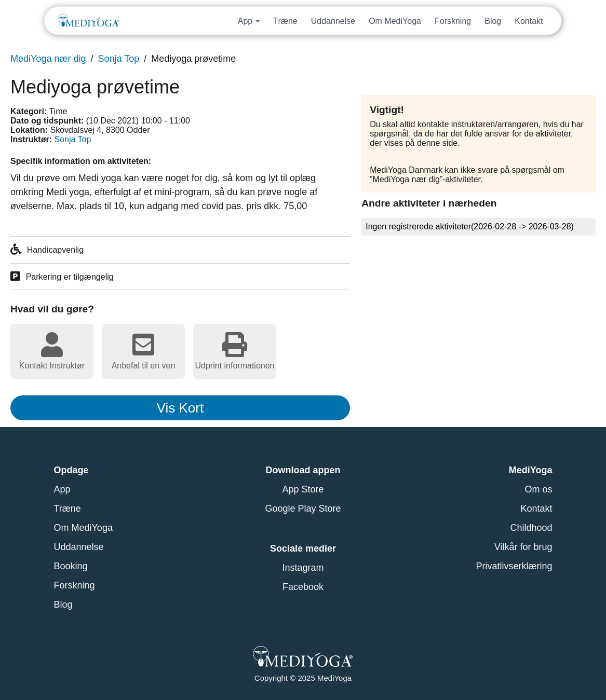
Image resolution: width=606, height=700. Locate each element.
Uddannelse (333, 21)
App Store (303, 489)
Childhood (531, 528)
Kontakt (529, 21)
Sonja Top (118, 59)
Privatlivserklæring (514, 566)
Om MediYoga (395, 21)
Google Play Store (303, 509)
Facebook (303, 587)
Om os (538, 489)
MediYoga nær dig (48, 59)
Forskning (453, 21)
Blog (493, 21)
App (62, 489)
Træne (285, 21)
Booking (71, 566)
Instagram (303, 568)
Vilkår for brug (523, 547)
